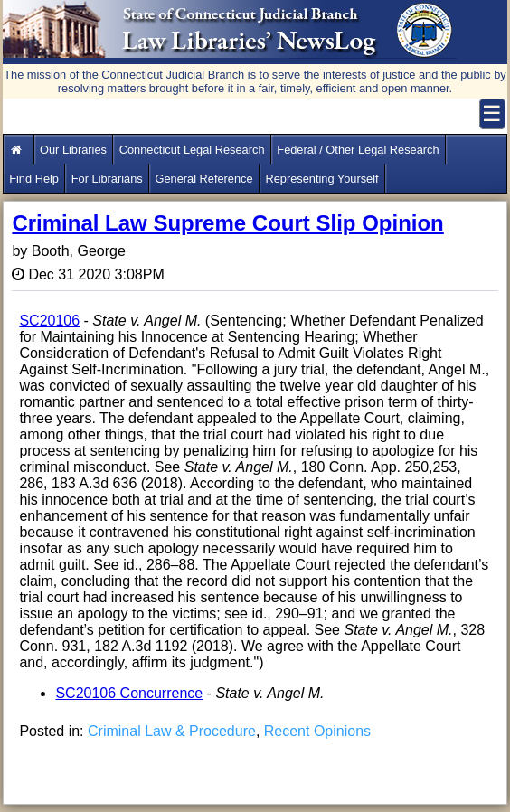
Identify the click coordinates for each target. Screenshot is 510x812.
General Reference (204, 179)
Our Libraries (73, 150)
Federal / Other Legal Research (358, 150)
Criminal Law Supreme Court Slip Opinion (227, 223)
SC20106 (49, 321)
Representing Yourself (321, 179)
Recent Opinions (317, 731)
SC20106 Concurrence (129, 693)
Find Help (34, 179)
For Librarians (107, 179)
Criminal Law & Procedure (172, 731)
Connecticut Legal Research (192, 150)
